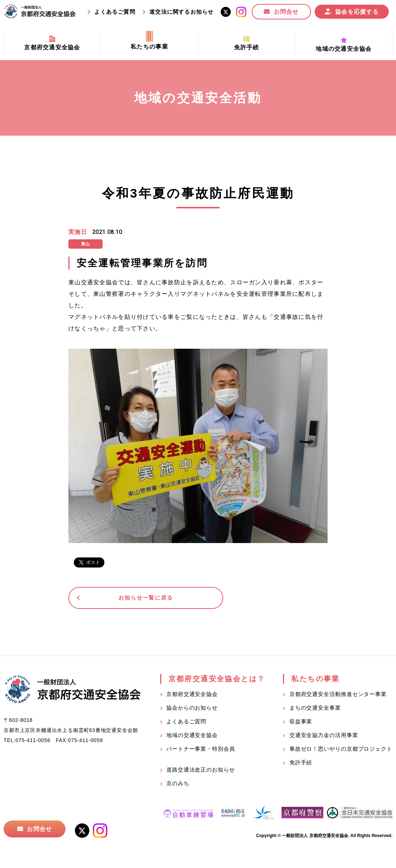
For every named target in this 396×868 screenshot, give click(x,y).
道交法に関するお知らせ (181, 12)
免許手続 (301, 764)
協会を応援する (357, 12)
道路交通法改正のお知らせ (201, 771)
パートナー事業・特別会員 (201, 751)
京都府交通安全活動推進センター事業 (338, 696)
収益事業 (301, 723)
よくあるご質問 (115, 12)
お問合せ (286, 12)
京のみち (178, 785)
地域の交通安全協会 (192, 737)
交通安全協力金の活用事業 (324, 737)
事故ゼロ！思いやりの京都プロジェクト (341, 751)
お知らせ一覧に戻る (124, 599)
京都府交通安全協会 (192, 696)
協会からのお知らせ (192, 709)
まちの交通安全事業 (315, 709)
